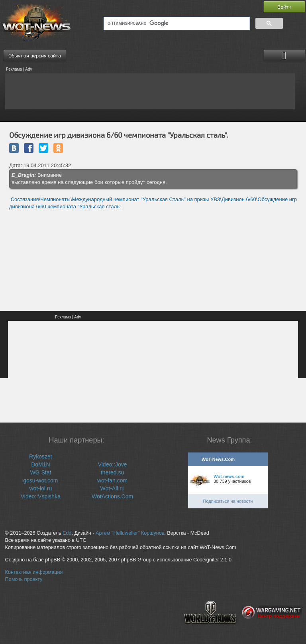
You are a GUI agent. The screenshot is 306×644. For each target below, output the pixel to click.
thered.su (112, 472)
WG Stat (40, 472)
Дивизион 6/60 (239, 199)
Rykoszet (41, 456)
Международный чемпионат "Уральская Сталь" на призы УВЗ (146, 199)
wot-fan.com (112, 480)
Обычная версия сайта (35, 55)
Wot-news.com (229, 476)
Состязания (25, 199)
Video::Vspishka (41, 496)
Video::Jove (113, 464)
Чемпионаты (55, 199)
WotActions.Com (112, 496)
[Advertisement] (150, 91)
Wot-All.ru (113, 488)
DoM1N (40, 464)
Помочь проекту (24, 579)
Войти (284, 7)
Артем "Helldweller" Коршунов (130, 533)
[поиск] (176, 24)
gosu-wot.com (40, 480)
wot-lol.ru (40, 488)
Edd (67, 533)
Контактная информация (34, 572)
